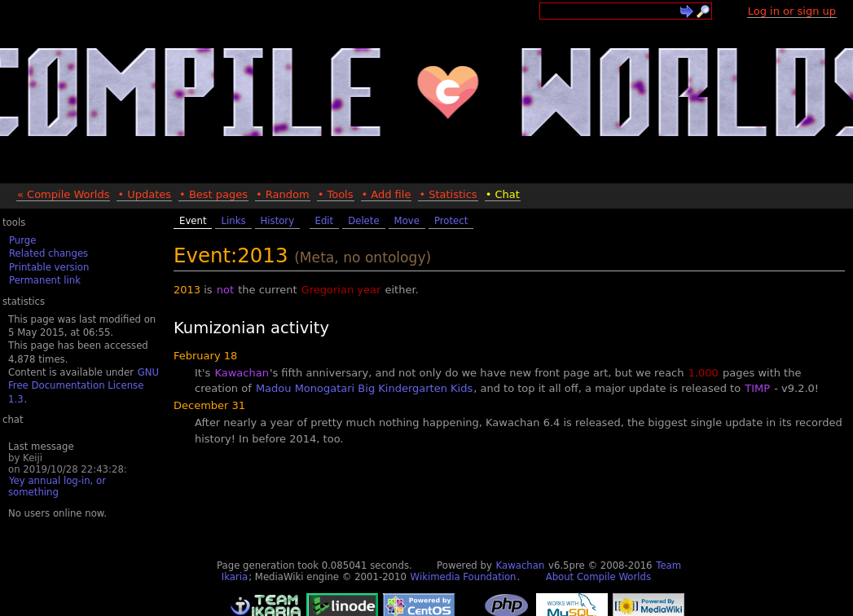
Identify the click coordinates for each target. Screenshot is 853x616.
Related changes (48, 253)
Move (407, 221)
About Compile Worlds (598, 577)
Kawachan (241, 373)
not (225, 290)
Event (193, 221)
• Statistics (448, 194)
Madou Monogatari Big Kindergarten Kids (364, 388)
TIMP (757, 388)
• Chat (503, 194)
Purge (22, 240)
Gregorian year (341, 290)
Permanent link (45, 280)
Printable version (49, 267)
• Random (283, 194)
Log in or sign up (792, 11)
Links (233, 221)
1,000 (704, 373)
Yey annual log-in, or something (57, 486)
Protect (451, 221)
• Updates (144, 194)
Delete (363, 221)
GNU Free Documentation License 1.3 (84, 386)
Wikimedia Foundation (464, 577)
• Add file (387, 194)
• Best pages (213, 194)
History (278, 221)
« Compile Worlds (63, 194)
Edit (325, 221)
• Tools (336, 194)
